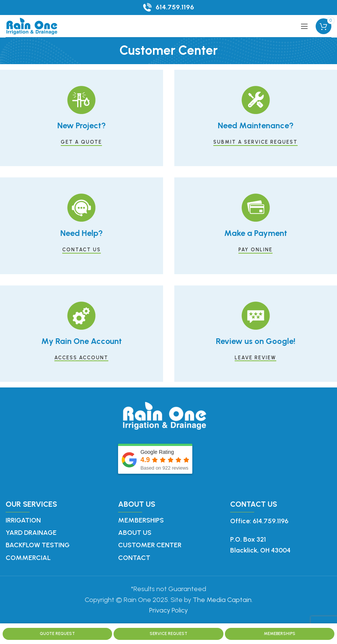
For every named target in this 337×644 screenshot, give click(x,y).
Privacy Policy (168, 610)
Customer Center (150, 545)
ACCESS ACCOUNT (81, 358)
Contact (134, 558)
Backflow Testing (38, 545)
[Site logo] (32, 26)
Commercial (28, 558)
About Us (135, 533)
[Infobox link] (169, 7)
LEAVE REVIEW (255, 358)
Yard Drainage (31, 533)
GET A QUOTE (81, 142)
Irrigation (23, 520)
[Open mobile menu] (304, 26)
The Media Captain (222, 600)
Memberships (141, 520)
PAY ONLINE (255, 250)
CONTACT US (82, 250)
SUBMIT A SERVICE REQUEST (255, 142)
